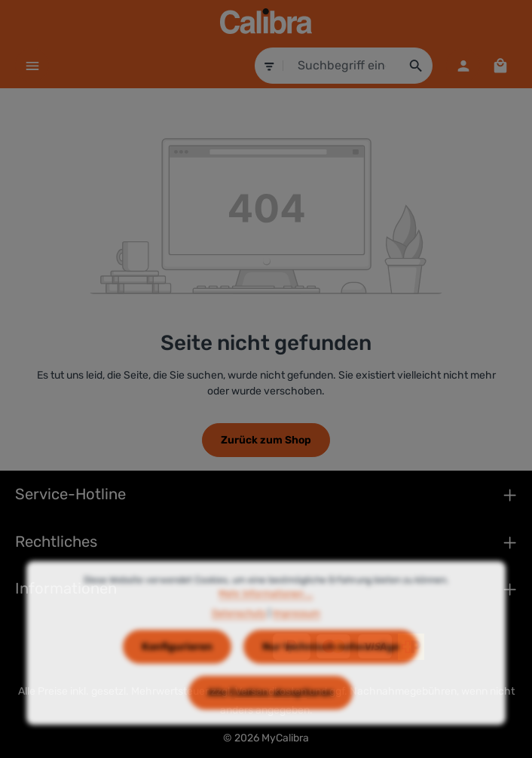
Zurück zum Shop (266, 440)
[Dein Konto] (463, 65)
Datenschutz (239, 631)
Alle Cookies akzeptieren (271, 710)
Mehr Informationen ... (266, 612)
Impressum (297, 631)
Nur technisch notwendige (331, 664)
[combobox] (342, 66)
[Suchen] (416, 66)
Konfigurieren (177, 664)
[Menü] (32, 65)
